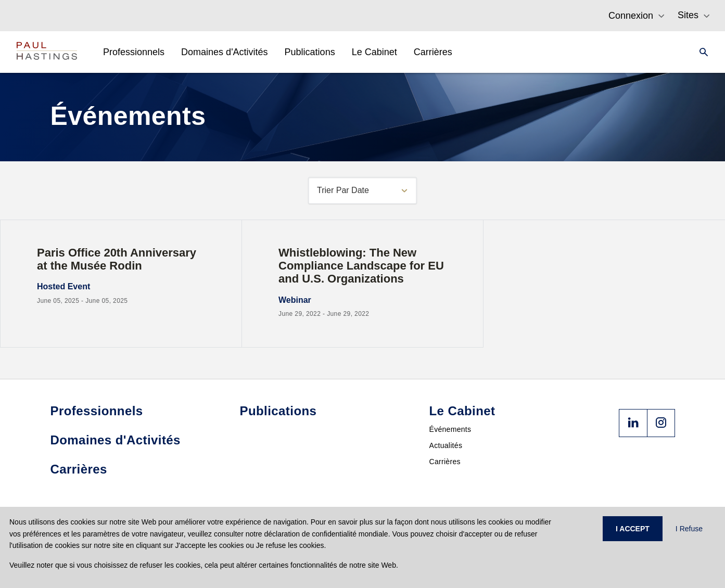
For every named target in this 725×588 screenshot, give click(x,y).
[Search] (701, 52)
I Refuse (689, 529)
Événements (450, 429)
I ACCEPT (633, 529)
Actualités (446, 445)
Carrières (445, 462)
